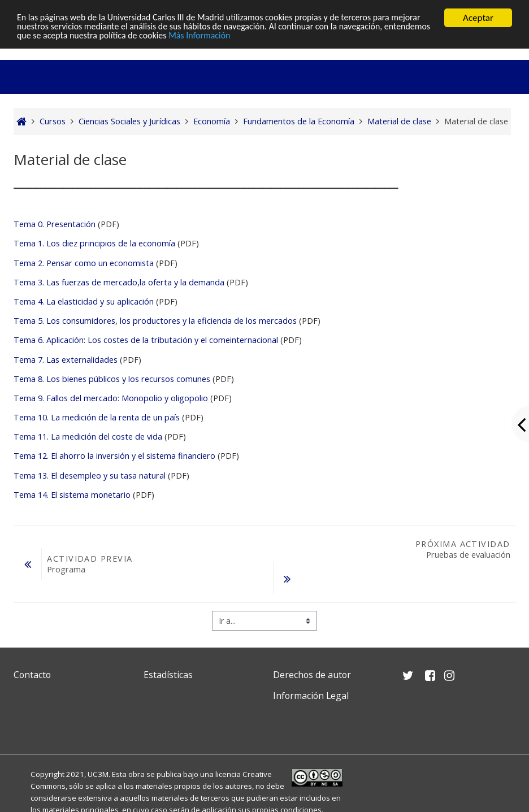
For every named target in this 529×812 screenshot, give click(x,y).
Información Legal (311, 696)
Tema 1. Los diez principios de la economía (94, 243)
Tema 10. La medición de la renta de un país (97, 417)
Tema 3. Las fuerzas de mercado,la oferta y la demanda (119, 282)
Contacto (32, 675)
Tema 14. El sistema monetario (72, 495)
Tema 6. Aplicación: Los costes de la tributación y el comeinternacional (146, 340)
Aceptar (478, 18)
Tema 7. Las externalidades (66, 360)
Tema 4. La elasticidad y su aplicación (84, 301)
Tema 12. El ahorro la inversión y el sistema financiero (114, 456)
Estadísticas (168, 675)
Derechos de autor (312, 675)
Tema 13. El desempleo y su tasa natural (90, 476)
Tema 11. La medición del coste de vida (88, 437)
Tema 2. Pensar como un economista (84, 263)
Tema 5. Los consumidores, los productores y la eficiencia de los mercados (155, 321)
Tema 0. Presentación (55, 224)
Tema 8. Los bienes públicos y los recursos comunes (113, 379)
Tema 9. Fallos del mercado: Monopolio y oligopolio (111, 398)
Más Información (312, 38)
